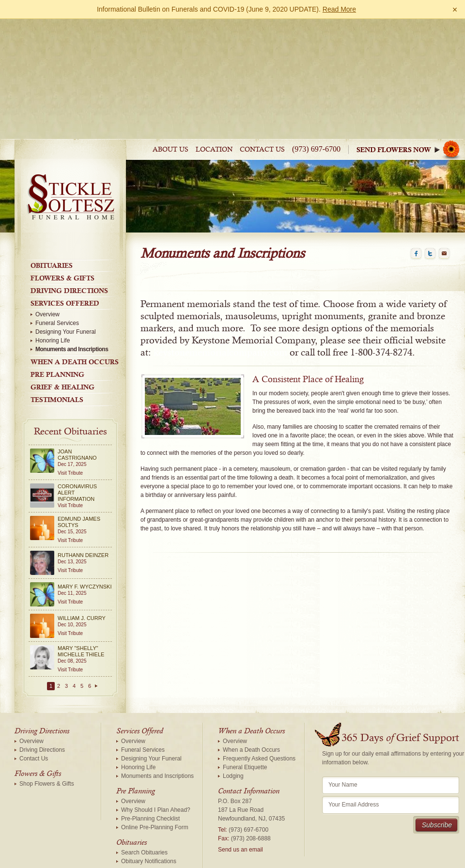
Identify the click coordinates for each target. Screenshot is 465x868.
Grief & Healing (62, 281)
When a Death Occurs (75, 256)
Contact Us (262, 44)
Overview (47, 209)
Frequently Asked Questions (259, 653)
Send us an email (240, 744)
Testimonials (57, 294)
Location (214, 44)
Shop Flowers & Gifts (47, 678)
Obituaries (52, 160)
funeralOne (333, 859)
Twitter (430, 148)
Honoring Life (53, 235)
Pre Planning (57, 269)
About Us (170, 44)
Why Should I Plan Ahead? (156, 704)
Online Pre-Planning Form (155, 722)
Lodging (233, 670)
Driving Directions (69, 185)
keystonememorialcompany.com (220, 247)
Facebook (416, 148)
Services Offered (65, 198)
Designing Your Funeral (66, 226)
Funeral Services (57, 217)
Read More (339, 9)
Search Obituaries (144, 747)
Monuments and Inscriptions (72, 244)
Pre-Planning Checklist (150, 713)
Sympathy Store (411, 44)
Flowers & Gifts (62, 172)
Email (444, 148)
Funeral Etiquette (245, 662)
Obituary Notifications (149, 756)
